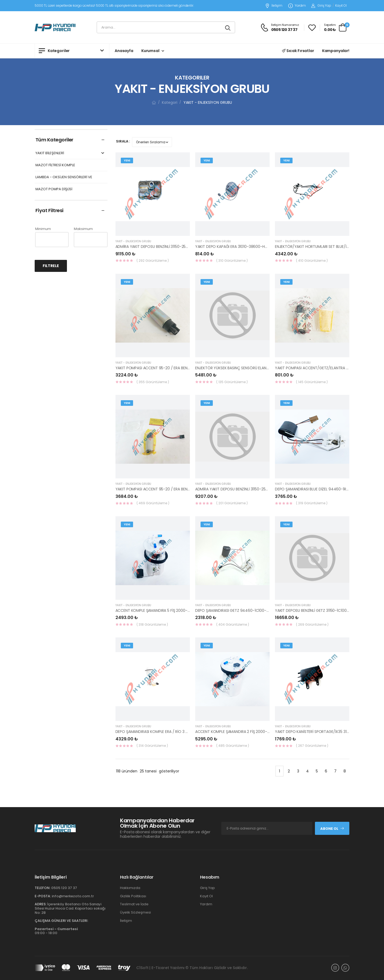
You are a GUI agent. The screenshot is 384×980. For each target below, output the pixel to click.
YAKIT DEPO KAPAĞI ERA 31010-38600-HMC (233, 247)
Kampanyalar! (336, 51)
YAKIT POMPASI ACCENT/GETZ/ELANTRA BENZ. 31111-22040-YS (329, 368)
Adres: (41, 904)
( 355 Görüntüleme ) (153, 382)
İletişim (274, 6)
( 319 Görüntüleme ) (312, 503)
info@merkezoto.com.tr (73, 896)
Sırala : (123, 141)
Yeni (127, 160)
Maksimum (83, 229)
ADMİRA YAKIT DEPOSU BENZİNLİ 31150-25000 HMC (239, 489)
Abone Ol (332, 829)
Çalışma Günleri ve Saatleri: (61, 921)
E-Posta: (43, 896)
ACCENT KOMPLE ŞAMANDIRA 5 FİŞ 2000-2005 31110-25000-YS (170, 610)
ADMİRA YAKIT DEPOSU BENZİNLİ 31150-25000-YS (157, 247)
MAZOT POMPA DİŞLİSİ (54, 189)
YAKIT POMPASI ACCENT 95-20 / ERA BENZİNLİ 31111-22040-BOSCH (173, 489)
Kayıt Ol (341, 5)
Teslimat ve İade (134, 904)
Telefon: (43, 888)
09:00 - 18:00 (56, 931)
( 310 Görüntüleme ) (232, 261)
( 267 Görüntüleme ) (312, 746)
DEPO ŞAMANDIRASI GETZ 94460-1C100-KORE (235, 610)
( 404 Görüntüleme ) (233, 624)
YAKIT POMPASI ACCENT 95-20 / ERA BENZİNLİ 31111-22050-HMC (171, 368)
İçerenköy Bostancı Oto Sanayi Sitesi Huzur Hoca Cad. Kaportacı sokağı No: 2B (70, 908)
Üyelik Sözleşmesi (135, 912)
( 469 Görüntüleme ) (153, 503)
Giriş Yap (321, 5)
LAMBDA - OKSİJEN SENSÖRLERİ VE (64, 177)
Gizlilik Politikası (133, 896)
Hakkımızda (130, 888)
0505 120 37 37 (64, 888)
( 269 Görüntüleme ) (312, 624)
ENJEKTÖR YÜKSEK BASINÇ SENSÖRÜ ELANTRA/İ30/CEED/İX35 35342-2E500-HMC (265, 368)
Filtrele (51, 266)
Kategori (170, 102)
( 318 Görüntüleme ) (152, 624)
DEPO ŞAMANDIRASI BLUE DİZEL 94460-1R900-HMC (319, 489)
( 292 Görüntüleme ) (153, 261)
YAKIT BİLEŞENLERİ (71, 153)
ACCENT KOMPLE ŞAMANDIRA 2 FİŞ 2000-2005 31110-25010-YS (249, 732)
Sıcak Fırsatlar (298, 51)
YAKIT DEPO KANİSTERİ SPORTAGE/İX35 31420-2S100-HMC (326, 732)
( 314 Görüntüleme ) (152, 746)
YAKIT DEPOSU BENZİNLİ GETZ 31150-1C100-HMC (316, 610)
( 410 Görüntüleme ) (312, 261)
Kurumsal (150, 51)
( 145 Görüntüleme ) (312, 382)
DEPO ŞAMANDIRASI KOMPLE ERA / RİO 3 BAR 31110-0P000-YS (168, 732)
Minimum (43, 229)
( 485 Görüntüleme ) (233, 746)
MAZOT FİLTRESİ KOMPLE (55, 165)
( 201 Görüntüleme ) (232, 503)
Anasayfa (124, 51)
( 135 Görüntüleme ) (232, 382)
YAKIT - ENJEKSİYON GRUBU (133, 241)
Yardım (297, 6)
